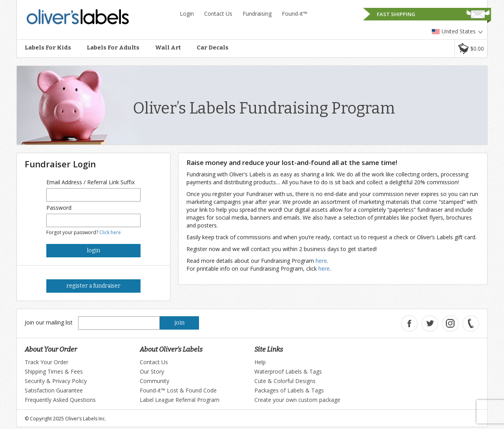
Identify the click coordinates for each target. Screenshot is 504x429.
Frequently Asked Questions (60, 400)
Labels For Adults (113, 48)
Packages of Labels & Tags (289, 390)
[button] (471, 49)
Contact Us (218, 14)
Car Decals (213, 48)
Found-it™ (295, 14)
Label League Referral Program (180, 400)
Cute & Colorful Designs (285, 381)
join (180, 323)
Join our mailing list (49, 322)
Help (260, 362)
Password (59, 208)
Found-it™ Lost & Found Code (178, 390)
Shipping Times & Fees (54, 371)
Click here (110, 232)
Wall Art (168, 48)
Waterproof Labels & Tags (288, 371)
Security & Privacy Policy (56, 381)
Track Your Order (47, 362)
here (321, 261)
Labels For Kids (48, 48)
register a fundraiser (93, 286)
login (93, 250)
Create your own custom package (297, 400)
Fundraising (257, 14)
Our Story (152, 371)
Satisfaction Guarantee (54, 390)
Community (154, 381)
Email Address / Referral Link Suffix (90, 182)
